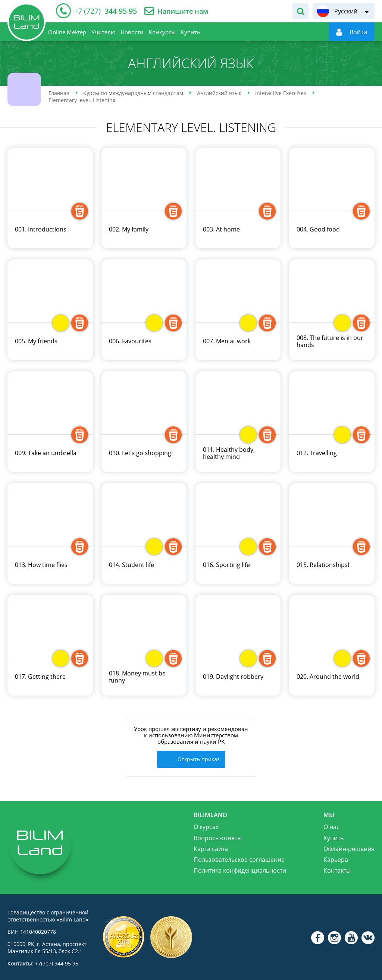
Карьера (336, 858)
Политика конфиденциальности (240, 869)
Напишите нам (183, 11)
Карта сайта (211, 847)
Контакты (337, 869)
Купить (334, 836)
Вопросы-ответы (218, 836)
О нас (331, 826)
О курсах (206, 826)
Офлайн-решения (349, 847)
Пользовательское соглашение (239, 858)
